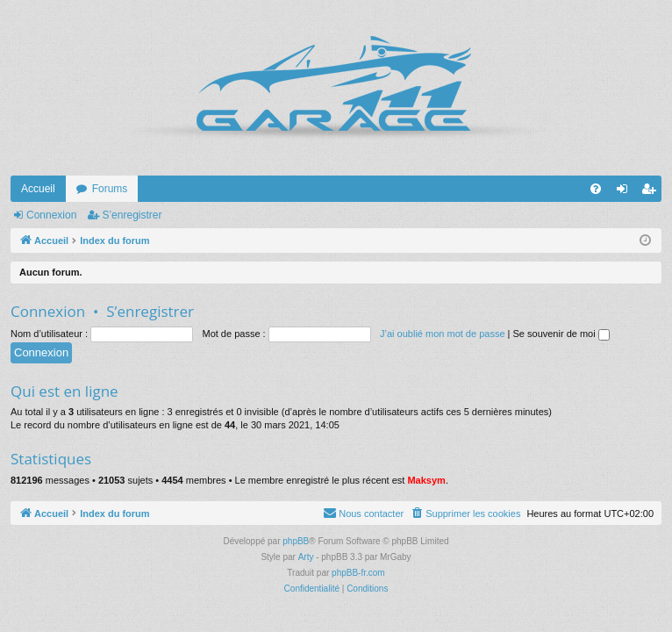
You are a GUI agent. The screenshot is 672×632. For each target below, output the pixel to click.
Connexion (51, 215)
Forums (110, 189)
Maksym (426, 480)
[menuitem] (596, 189)
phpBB (296, 541)
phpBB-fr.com (358, 573)
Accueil (38, 189)
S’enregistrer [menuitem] (652, 192)
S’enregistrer (132, 215)
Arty (306, 557)
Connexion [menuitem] (626, 192)
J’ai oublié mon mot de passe (442, 334)
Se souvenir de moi (561, 334)
